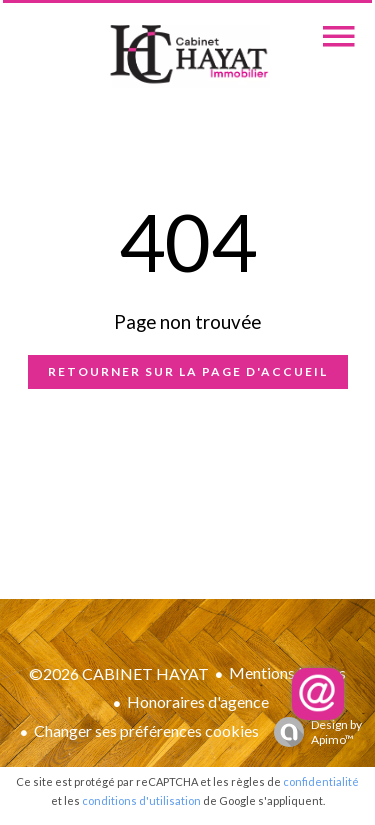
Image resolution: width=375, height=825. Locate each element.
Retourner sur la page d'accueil (188, 371)
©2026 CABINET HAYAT (119, 673)
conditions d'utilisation (141, 800)
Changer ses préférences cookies (146, 730)
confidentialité (321, 781)
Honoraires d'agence (198, 701)
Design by (313, 732)
